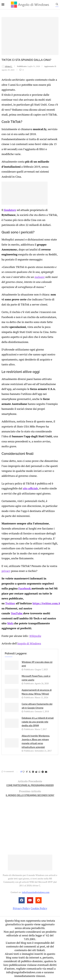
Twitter (10, 603)
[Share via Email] (46, 772)
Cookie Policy (39, 908)
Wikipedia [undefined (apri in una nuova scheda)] (35, 636)
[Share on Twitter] (30, 772)
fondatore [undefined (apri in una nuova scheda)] (10, 210)
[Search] (57, 5)
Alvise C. (7, 66)
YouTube (17, 613)
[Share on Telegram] (43, 772)
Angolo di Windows (29, 643)
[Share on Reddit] (36, 772)
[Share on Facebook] (27, 772)
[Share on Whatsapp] (39, 772)
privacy (6, 571)
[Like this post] (23, 772)
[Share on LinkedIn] (33, 772)
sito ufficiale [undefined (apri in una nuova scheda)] (30, 488)
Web (10, 623)
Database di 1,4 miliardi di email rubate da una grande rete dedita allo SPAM (38, 722)
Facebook (25, 588)
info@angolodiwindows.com (36, 892)
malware (40, 277)
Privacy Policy (21, 908)
